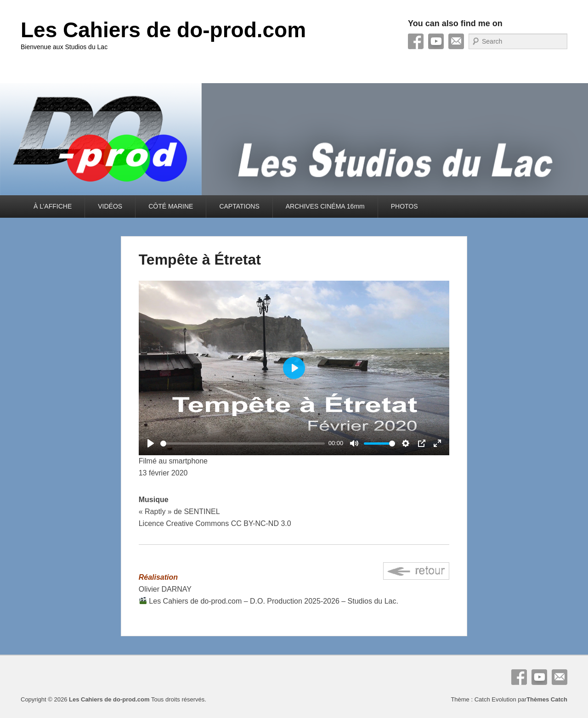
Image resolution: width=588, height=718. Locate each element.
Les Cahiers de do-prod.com (163, 30)
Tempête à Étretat (200, 260)
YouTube (436, 41)
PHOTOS (404, 206)
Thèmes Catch (547, 699)
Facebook (416, 41)
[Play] (151, 443)
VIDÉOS (110, 206)
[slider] (243, 444)
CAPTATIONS (239, 206)
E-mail (456, 41)
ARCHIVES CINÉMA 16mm (325, 206)
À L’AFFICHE (53, 206)
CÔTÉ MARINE (171, 206)
